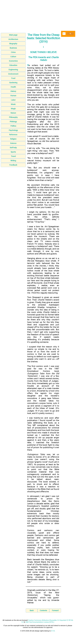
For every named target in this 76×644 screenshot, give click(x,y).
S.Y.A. (53, 631)
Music (13, 104)
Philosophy (13, 117)
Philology (13, 122)
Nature (13, 113)
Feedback (13, 165)
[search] (64, 34)
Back (32, 610)
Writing (13, 161)
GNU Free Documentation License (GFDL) (40, 622)
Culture (13, 57)
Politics (13, 126)
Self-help (13, 148)
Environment (13, 74)
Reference (13, 135)
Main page (13, 35)
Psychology (13, 130)
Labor (13, 100)
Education (13, 65)
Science (13, 143)
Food (13, 78)
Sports (13, 152)
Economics (13, 61)
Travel (13, 156)
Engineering (13, 70)
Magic (13, 109)
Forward (55, 610)
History (13, 91)
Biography (13, 44)
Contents (43, 610)
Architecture (13, 39)
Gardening (13, 83)
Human (13, 96)
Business (13, 48)
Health (13, 87)
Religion (13, 139)
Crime (13, 52)
